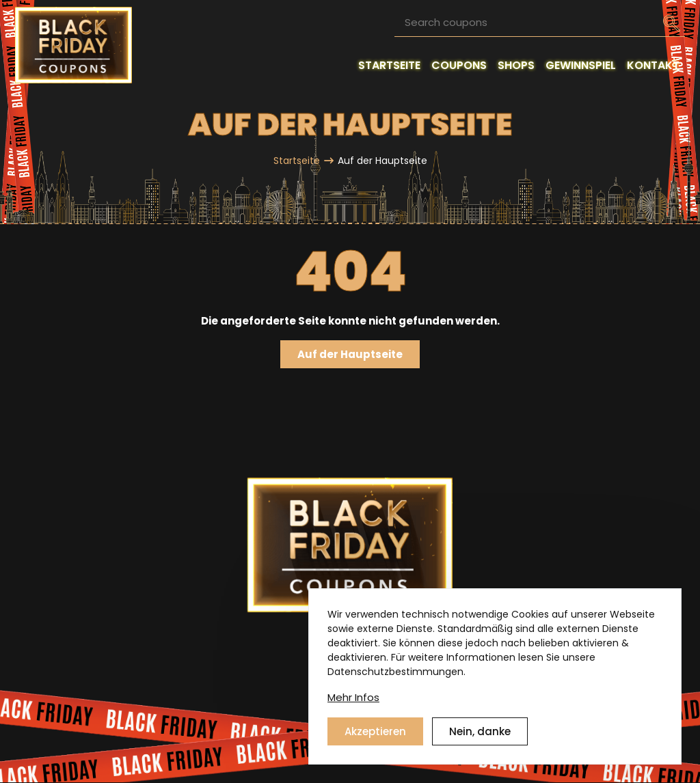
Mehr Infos (353, 697)
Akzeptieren (375, 731)
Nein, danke (480, 731)
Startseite (297, 161)
